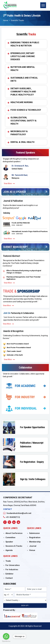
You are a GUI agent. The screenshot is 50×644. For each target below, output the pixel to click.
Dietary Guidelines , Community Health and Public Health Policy (23, 92)
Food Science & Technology (26, 110)
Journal (33, 546)
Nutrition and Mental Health (23, 69)
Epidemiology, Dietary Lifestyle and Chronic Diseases (23, 56)
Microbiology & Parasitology (19, 133)
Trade (8, 561)
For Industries (12, 570)
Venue (32, 550)
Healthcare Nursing (22, 102)
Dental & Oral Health (22, 142)
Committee (10, 537)
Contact (9, 578)
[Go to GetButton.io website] (6, 641)
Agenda (9, 550)
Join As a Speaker (15, 192)
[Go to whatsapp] (6, 636)
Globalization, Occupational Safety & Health (23, 121)
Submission (34, 533)
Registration (35, 537)
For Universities (13, 565)
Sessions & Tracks (14, 546)
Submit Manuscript (16, 247)
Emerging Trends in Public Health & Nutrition (25, 44)
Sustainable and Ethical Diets (24, 79)
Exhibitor (9, 574)
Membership (35, 542)
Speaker (9, 542)
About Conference (14, 533)
